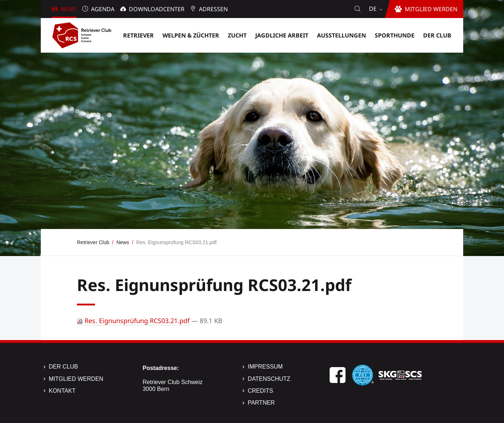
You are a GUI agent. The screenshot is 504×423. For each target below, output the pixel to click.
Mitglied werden (76, 379)
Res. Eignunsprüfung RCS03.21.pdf (134, 321)
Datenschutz (269, 379)
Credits (260, 391)
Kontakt (62, 391)
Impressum (265, 367)
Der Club (63, 367)
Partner (261, 403)
